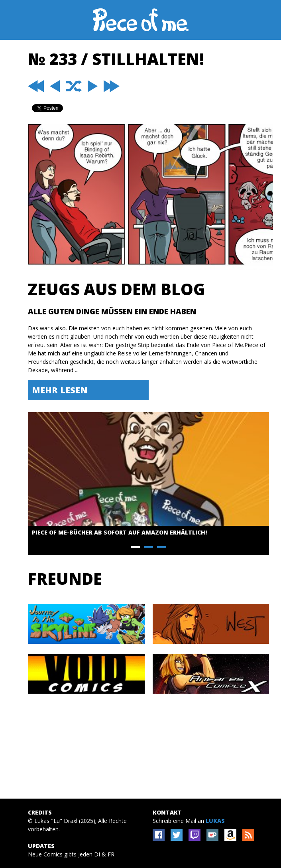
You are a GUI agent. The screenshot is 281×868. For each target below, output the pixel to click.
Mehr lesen (60, 390)
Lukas (215, 821)
